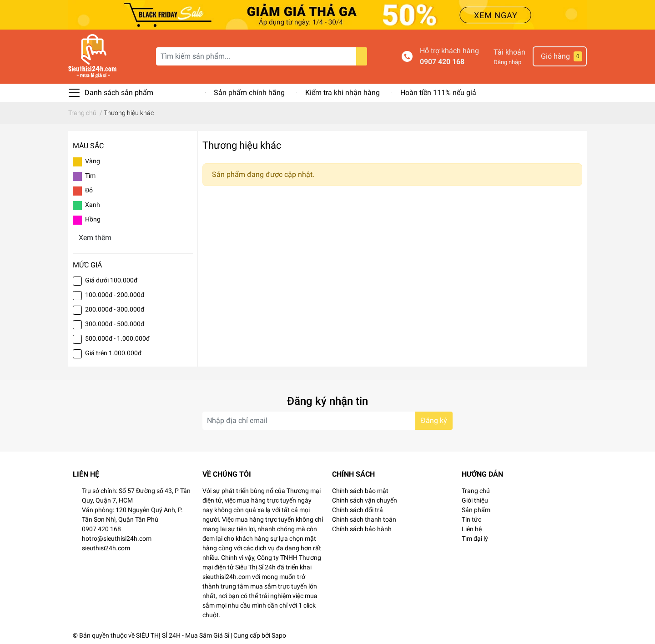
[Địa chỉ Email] (327, 421)
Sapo (279, 635)
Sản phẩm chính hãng (249, 93)
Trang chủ (476, 491)
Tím (90, 176)
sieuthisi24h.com (106, 548)
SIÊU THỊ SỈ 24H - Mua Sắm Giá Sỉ (183, 635)
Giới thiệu (475, 500)
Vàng (93, 161)
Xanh (93, 205)
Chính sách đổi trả (358, 510)
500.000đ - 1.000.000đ (117, 338)
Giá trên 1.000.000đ (113, 353)
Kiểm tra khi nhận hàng (343, 93)
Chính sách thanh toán (364, 519)
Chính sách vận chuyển (365, 500)
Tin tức (471, 519)
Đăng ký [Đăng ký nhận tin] (434, 420)
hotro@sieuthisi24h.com (117, 538)
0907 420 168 (442, 62)
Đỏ (89, 190)
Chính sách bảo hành (362, 529)
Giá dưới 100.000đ (111, 280)
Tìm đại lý (475, 538)
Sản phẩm (476, 510)
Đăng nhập (507, 62)
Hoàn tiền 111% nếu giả (438, 93)
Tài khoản (509, 52)
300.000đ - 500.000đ (115, 324)
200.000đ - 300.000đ (115, 309)
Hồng (93, 219)
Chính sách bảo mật (360, 491)
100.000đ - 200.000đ (115, 295)
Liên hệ (472, 529)
